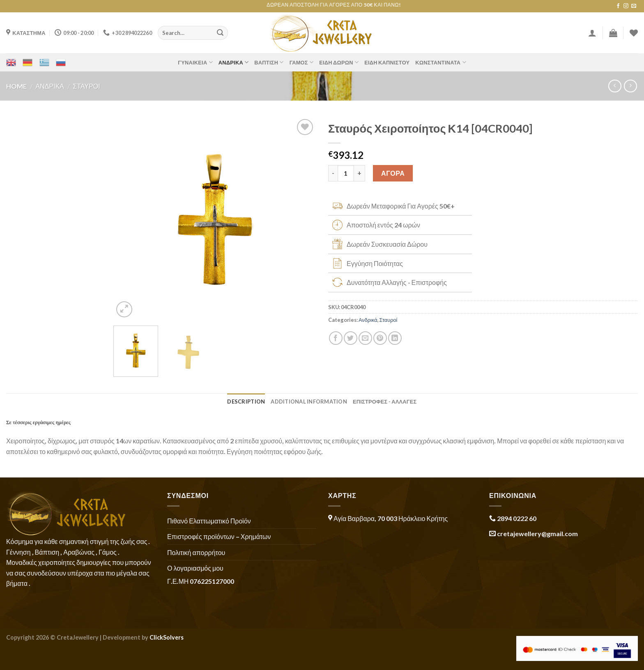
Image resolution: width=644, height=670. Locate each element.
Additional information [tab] (309, 402)
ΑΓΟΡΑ (393, 173)
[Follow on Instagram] (626, 6)
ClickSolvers (167, 637)
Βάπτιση (269, 62)
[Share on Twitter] (351, 338)
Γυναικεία (195, 62)
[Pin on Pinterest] (380, 338)
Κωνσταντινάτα (440, 62)
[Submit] (220, 33)
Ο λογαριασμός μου (195, 568)
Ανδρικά (234, 62)
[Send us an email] (634, 6)
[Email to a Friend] (365, 338)
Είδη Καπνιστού (387, 62)
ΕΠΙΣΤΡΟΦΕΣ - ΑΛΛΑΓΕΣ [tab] (385, 402)
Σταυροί (87, 86)
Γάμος (302, 62)
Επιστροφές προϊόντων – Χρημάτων (219, 536)
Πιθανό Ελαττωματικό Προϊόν (209, 521)
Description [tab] (246, 402)
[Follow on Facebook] (618, 6)
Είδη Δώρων (339, 62)
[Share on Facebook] (336, 338)
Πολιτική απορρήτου (196, 552)
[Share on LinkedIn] (395, 338)
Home (16, 86)
